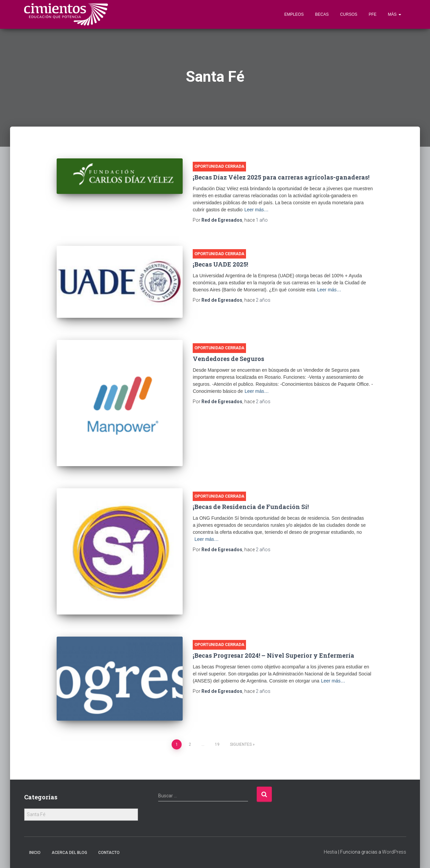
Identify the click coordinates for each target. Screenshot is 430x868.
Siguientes (241, 744)
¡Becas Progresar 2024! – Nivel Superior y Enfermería (273, 655)
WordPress (394, 852)
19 (217, 744)
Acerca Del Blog (69, 853)
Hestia (330, 852)
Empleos (294, 14)
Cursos (349, 14)
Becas (322, 14)
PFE (373, 14)
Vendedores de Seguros (228, 359)
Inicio (35, 853)
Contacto (109, 853)
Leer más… (256, 210)
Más (394, 14)
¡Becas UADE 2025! (220, 264)
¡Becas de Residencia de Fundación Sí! (251, 507)
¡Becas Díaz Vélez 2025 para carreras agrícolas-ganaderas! (281, 177)
